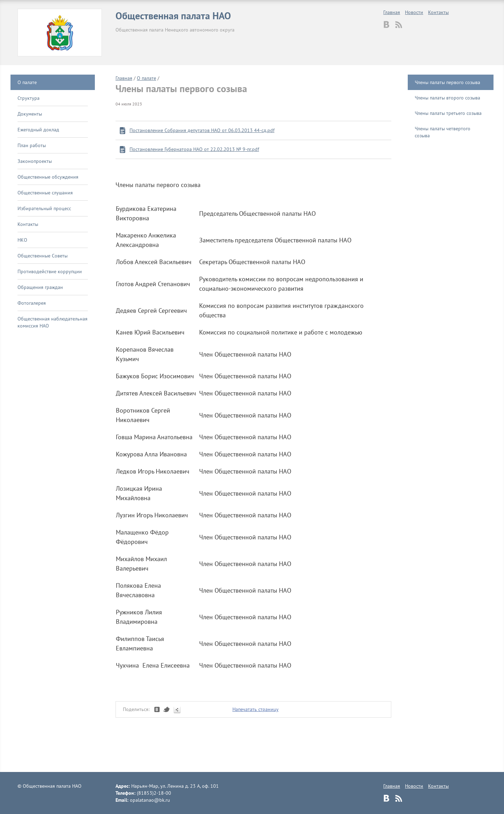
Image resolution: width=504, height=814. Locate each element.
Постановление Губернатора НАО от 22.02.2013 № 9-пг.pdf (194, 149)
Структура (29, 98)
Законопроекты (35, 161)
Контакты (438, 12)
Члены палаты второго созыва (447, 98)
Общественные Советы (43, 256)
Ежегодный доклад (38, 130)
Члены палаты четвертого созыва (443, 132)
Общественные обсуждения (48, 177)
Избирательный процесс (44, 208)
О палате (27, 82)
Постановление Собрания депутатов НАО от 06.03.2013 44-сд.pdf (202, 130)
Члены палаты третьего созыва (448, 113)
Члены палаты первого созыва (447, 82)
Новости (414, 12)
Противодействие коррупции (50, 271)
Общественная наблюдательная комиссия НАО (52, 322)
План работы (32, 145)
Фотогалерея (32, 303)
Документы (30, 114)
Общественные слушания (45, 193)
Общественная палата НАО (173, 16)
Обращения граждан (40, 287)
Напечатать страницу (255, 709)
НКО (22, 240)
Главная (392, 12)
